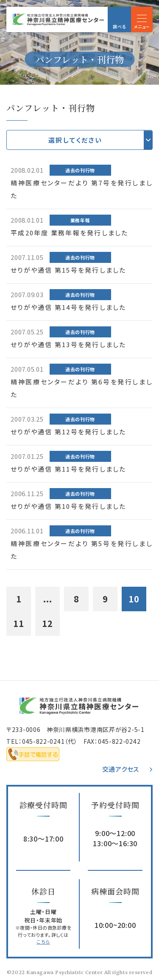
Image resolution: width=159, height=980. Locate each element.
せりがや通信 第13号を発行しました (68, 344)
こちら (43, 941)
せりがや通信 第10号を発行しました (68, 506)
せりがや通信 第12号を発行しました (68, 432)
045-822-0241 (43, 741)
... (48, 599)
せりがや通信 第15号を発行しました (68, 270)
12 (47, 623)
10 (134, 599)
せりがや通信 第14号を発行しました (68, 307)
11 (19, 623)
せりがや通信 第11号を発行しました (68, 469)
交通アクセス (121, 769)
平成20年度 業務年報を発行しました (70, 233)
